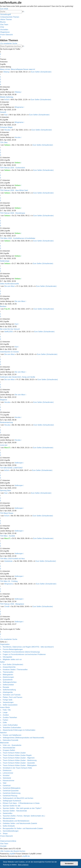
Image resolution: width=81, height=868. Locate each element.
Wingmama (19, 107)
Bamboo (3, 306)
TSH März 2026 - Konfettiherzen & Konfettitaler (18, 238)
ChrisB (7, 606)
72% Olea (4, 142)
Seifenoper (19, 463)
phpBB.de (26, 856)
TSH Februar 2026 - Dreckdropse (12, 213)
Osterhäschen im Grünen (9, 352)
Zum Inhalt (4, 9)
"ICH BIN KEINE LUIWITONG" (11, 468)
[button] (0, 57)
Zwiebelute (8, 561)
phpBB (12, 854)
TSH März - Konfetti (7, 536)
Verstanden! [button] (69, 863)
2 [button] (0, 54)
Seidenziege (5, 261)
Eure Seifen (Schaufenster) (41, 72)
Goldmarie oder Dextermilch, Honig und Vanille (18, 377)
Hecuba (7, 130)
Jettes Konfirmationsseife (9, 284)
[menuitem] (10, 17)
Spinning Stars (5, 490)
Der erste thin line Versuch (10, 329)
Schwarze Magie (6, 127)
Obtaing (6, 72)
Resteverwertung (6, 422)
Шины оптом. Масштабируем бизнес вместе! (18, 69)
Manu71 (7, 448)
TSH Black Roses (7, 513)
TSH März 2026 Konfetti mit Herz (12, 559)
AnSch (7, 100)
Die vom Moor (10, 286)
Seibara (7, 145)
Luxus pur (4, 445)
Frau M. (7, 309)
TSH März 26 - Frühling (9, 581)
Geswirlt (3, 112)
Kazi (6, 115)
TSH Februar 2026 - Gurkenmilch (12, 168)
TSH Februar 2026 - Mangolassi (12, 604)
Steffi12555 (9, 332)
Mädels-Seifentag (7, 97)
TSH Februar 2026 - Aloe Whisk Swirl (14, 190)
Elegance (4, 400)
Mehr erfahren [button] (23, 865)
